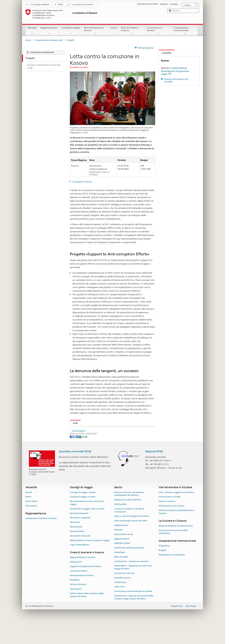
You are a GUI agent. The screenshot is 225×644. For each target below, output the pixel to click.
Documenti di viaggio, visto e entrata (87, 529)
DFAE (60, 4)
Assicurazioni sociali (124, 555)
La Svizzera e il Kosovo (159, 31)
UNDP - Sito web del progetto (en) (92, 441)
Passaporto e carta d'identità (128, 520)
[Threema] (80, 457)
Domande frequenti (79, 534)
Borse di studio (121, 577)
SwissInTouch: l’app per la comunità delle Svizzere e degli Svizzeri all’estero (134, 618)
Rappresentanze (49, 31)
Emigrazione (76, 582)
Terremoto (75, 543)
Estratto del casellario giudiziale (129, 568)
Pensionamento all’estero (82, 596)
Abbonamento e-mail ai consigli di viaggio (90, 561)
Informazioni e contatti (170, 517)
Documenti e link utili (80, 556)
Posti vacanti (31, 526)
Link (74, 423)
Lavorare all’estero (79, 592)
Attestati (118, 550)
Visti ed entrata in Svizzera (132, 31)
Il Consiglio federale (40, 4)
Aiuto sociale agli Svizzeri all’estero (131, 541)
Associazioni (76, 609)
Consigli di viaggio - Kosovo (83, 513)
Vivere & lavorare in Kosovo (95, 31)
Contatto (165, 53)
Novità (29, 513)
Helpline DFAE (154, 472)
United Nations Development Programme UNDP (175, 71)
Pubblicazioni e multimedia (172, 575)
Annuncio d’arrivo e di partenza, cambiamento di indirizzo (129, 514)
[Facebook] (71, 457)
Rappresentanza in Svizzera (83, 578)
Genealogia (120, 573)
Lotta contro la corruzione (86, 436)
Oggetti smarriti (122, 559)
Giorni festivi (31, 522)
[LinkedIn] (77, 457)
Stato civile (119, 607)
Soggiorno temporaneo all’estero (86, 587)
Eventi (28, 517)
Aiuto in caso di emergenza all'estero (132, 537)
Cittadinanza (120, 603)
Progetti (162, 571)
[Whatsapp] (83, 457)
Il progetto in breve (82, 182)
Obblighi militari (122, 564)
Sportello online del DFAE (75, 472)
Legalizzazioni (121, 546)
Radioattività (76, 547)
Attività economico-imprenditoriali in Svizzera (176, 532)
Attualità (32, 31)
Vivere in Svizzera (167, 522)
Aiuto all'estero (77, 552)
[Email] (86, 457)
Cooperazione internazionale (185, 31)
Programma (164, 566)
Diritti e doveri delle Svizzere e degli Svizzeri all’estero (87, 616)
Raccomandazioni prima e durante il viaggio (87, 523)
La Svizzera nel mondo (82, 4)
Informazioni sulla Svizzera (171, 526)
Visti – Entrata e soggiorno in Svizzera (176, 513)
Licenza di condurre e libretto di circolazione (129, 531)
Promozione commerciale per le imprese (133, 612)
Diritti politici (121, 525)
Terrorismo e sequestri (80, 538)
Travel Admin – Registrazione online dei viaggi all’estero (133, 588)
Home (28, 40)
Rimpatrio (75, 600)
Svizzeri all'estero (78, 605)
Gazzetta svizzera (122, 598)
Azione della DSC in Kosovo (87, 430)
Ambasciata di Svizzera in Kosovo (41, 539)
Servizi (114, 31)
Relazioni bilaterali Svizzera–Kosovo (176, 546)
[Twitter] (74, 457)
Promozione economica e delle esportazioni (173, 552)
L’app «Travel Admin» (80, 565)
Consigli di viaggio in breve (83, 517)
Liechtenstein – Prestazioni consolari (131, 582)
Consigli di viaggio (71, 31)
